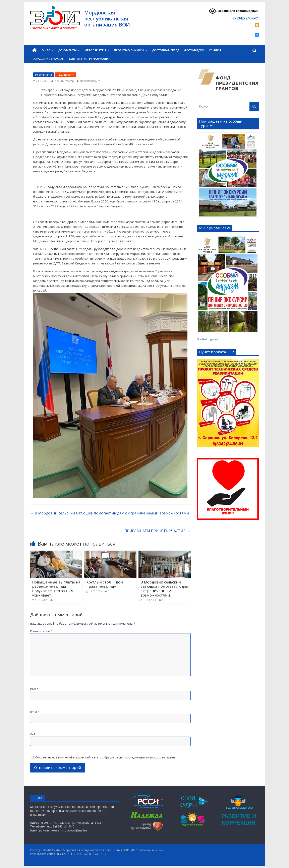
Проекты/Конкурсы (129, 50)
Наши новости (65, 75)
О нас (46, 50)
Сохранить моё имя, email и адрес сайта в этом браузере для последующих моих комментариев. (106, 757)
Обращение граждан (48, 59)
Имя (34, 689)
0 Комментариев (88, 81)
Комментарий (41, 631)
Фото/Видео (194, 50)
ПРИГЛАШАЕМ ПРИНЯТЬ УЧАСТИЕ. (158, 531)
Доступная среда (166, 50)
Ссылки (215, 50)
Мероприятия (95, 50)
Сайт (34, 734)
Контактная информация (90, 59)
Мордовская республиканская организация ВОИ (107, 18)
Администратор (65, 81)
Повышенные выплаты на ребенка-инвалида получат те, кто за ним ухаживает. (56, 589)
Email (35, 711)
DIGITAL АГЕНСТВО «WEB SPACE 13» (81, 854)
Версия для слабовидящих (233, 11)
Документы (67, 50)
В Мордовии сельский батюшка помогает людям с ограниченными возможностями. (110, 513)
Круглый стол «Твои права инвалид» (105, 584)
